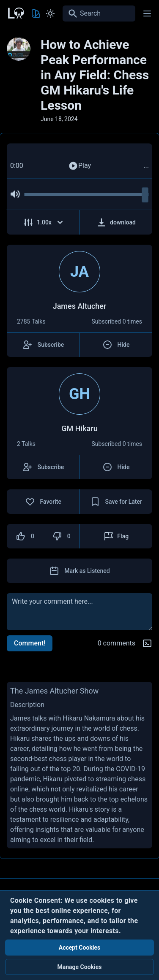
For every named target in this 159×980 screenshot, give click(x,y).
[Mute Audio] (15, 194)
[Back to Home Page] (15, 12)
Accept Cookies (80, 948)
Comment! (30, 643)
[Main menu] (147, 13)
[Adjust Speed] (43, 222)
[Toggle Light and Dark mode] (50, 13)
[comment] (79, 612)
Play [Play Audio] (79, 166)
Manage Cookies (79, 967)
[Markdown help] (147, 643)
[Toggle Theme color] (36, 13)
